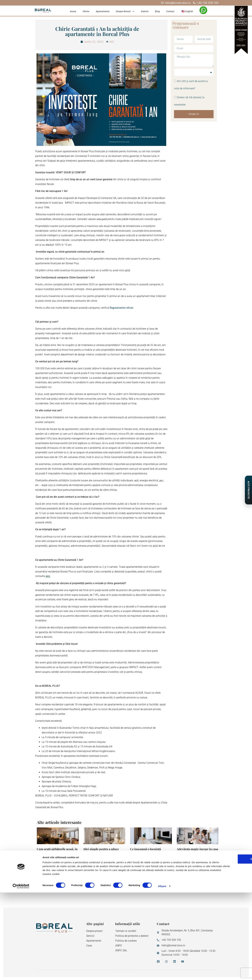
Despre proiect (94, 931)
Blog (157, 11)
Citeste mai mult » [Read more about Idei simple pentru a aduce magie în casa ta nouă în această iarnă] (92, 880)
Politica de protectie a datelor (132, 936)
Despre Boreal (125, 11)
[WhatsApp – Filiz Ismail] (203, 10)
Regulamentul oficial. (122, 308)
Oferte (86, 11)
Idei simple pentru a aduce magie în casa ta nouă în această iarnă (101, 852)
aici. (48, 576)
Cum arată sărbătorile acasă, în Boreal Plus (57, 851)
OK (225, 946)
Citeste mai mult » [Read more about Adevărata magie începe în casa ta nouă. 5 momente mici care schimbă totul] (185, 880)
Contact (170, 11)
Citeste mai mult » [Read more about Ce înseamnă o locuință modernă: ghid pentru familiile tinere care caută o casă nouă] (138, 880)
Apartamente (103, 11)
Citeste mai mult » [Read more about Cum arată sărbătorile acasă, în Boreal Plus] (45, 880)
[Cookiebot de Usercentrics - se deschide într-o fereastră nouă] (21, 974)
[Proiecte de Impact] (248, 490)
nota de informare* (185, 89)
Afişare (162, 974)
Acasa (73, 11)
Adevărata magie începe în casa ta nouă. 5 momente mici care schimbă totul (197, 852)
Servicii (90, 936)
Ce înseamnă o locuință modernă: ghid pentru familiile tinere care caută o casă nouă (151, 852)
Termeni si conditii (126, 931)
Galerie (145, 11)
